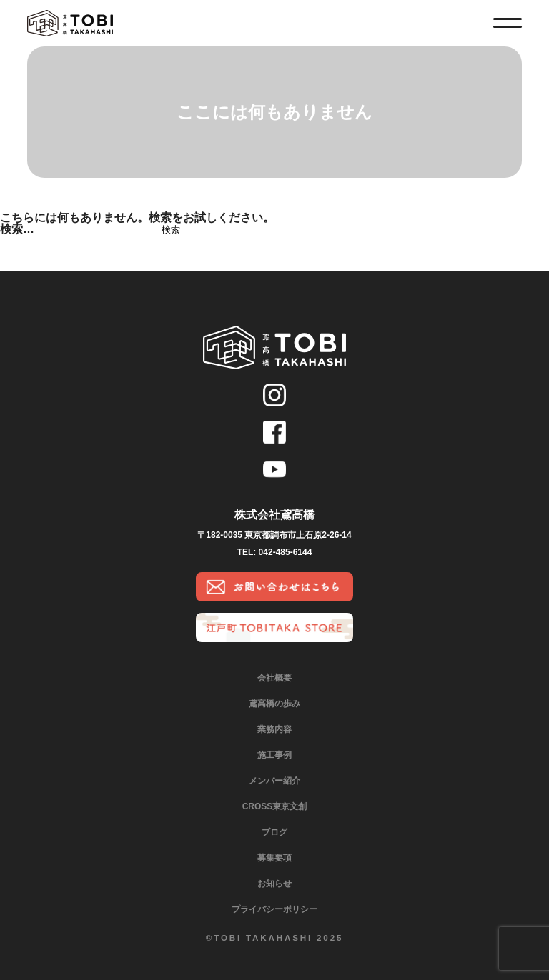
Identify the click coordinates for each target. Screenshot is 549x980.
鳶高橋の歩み (274, 704)
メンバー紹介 (274, 781)
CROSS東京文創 (275, 806)
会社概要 (274, 678)
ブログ (274, 832)
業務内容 (274, 729)
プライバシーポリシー (274, 909)
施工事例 (274, 755)
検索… (17, 229)
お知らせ (274, 884)
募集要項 (274, 858)
